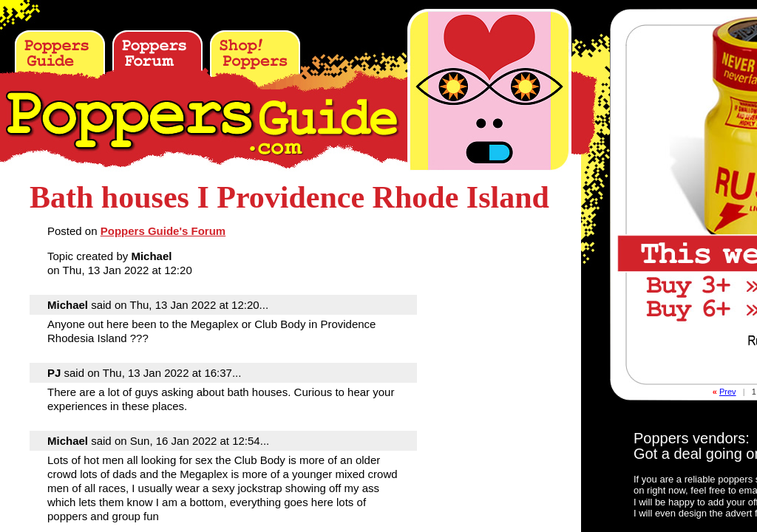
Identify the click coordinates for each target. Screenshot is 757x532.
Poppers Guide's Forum (163, 231)
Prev (728, 392)
